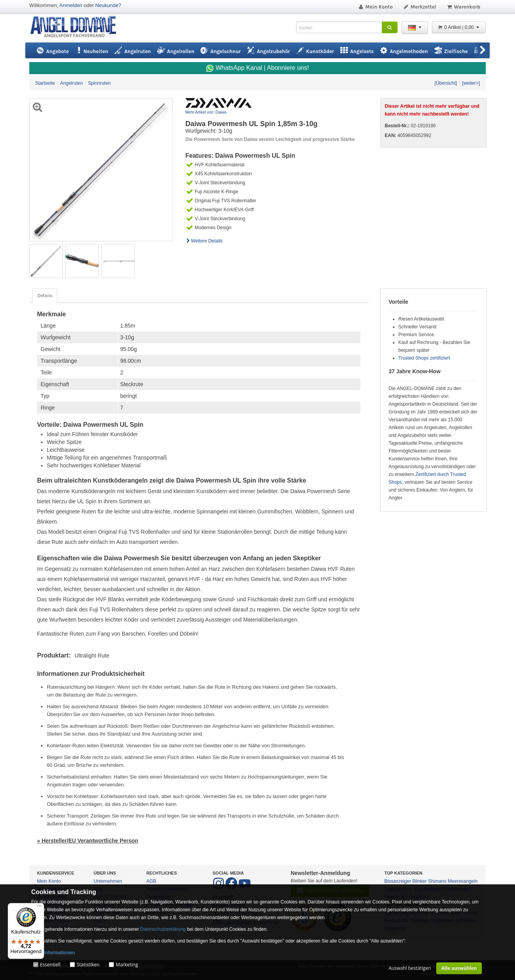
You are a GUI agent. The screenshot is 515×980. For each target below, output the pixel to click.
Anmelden (71, 5)
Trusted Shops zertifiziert (424, 358)
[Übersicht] (446, 83)
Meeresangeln (463, 881)
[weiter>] (471, 83)
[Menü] (39, 908)
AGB (151, 881)
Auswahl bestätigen (410, 968)
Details (45, 296)
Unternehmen (108, 881)
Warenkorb (463, 7)
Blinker (420, 881)
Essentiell (50, 965)
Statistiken (88, 965)
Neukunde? (108, 5)
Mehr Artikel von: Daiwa (206, 112)
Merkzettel (420, 7)
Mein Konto (375, 7)
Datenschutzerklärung (163, 929)
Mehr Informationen (53, 953)
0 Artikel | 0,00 (459, 27)
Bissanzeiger (398, 881)
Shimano (437, 881)
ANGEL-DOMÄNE (77, 27)
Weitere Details (204, 241)
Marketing (127, 965)
